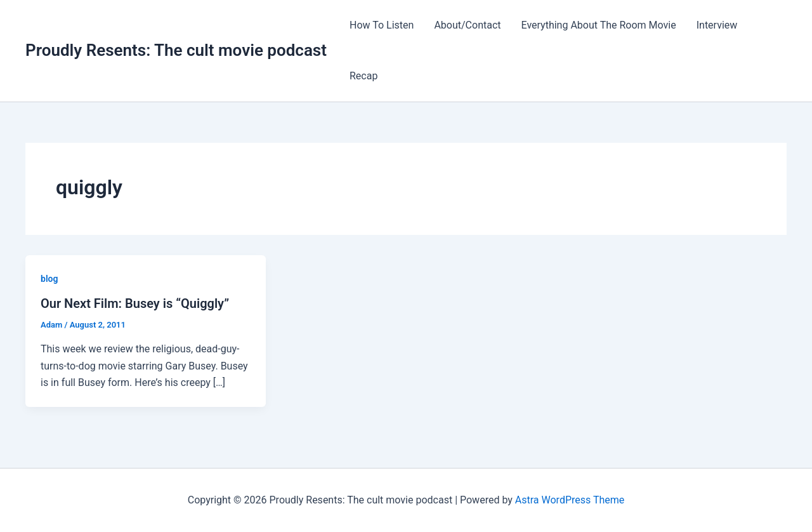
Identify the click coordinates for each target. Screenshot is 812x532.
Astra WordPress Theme (570, 500)
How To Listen (382, 25)
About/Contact (467, 25)
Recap (363, 76)
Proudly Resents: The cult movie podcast (176, 50)
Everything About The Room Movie (599, 25)
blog (49, 279)
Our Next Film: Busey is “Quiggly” (135, 303)
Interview (717, 25)
